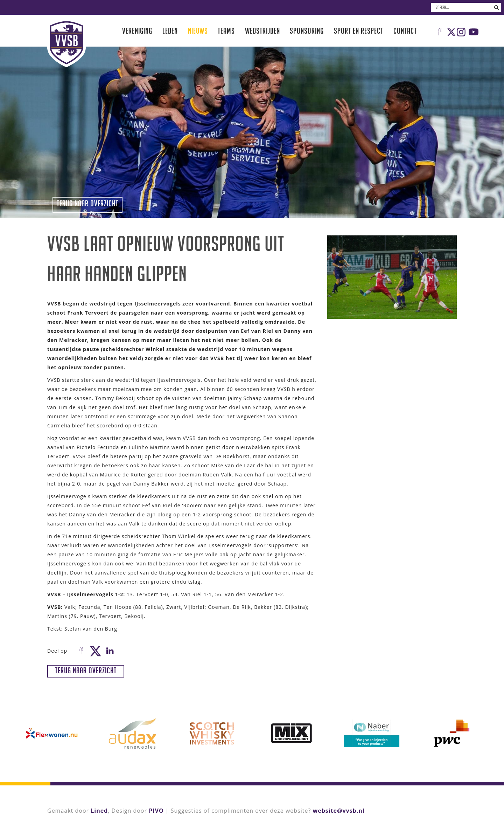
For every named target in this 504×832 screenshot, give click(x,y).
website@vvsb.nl (339, 811)
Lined (99, 811)
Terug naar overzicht (87, 203)
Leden (170, 31)
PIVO (156, 811)
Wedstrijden (262, 31)
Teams (226, 31)
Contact (405, 31)
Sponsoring (307, 31)
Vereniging (137, 31)
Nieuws (198, 31)
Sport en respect (359, 31)
